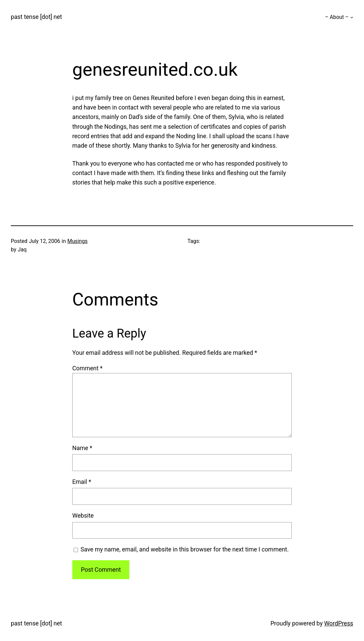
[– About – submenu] (352, 17)
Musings (77, 241)
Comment (87, 368)
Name (82, 448)
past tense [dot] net (36, 17)
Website (83, 516)
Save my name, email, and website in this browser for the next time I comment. (184, 549)
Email (82, 482)
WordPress (339, 623)
